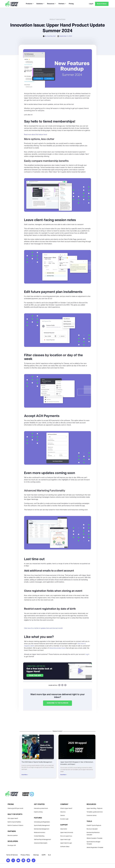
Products (30, 4)
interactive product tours (57, 648)
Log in (87, 654)
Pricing (71, 4)
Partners (62, 4)
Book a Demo (102, 4)
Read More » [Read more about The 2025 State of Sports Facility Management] (25, 775)
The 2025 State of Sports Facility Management (37, 762)
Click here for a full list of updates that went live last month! (43, 628)
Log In (91, 4)
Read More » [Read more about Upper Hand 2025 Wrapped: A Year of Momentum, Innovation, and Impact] (64, 775)
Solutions (40, 4)
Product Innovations (57, 20)
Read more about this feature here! (36, 135)
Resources (51, 4)
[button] (59, 685)
